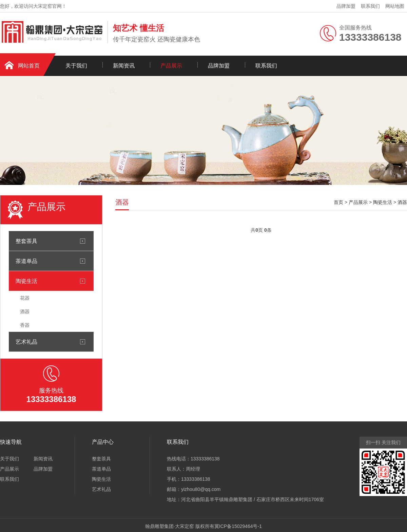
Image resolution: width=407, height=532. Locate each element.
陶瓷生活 (26, 281)
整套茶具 (26, 241)
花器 (25, 298)
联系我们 (370, 6)
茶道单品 (26, 261)
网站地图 (395, 6)
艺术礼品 (26, 342)
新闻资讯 (124, 66)
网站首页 (29, 66)
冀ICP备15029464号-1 (238, 526)
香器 (25, 325)
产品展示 (171, 66)
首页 (338, 202)
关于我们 (76, 66)
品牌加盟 (346, 6)
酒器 (25, 311)
